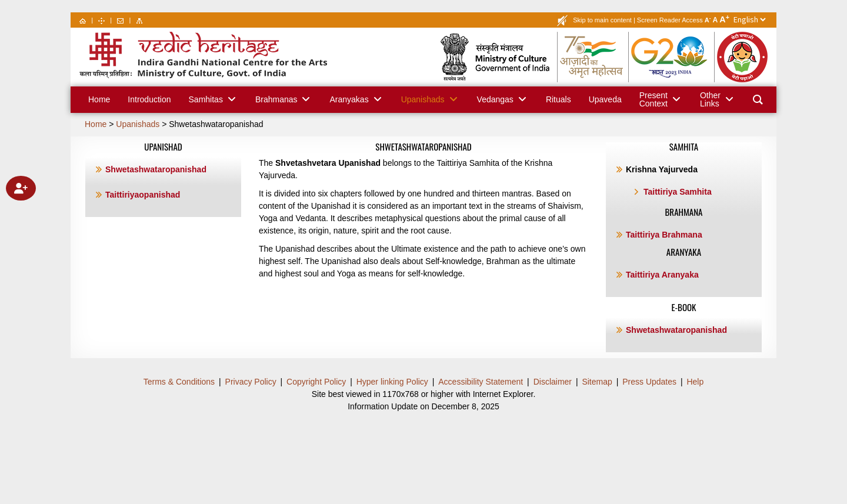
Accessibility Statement (481, 382)
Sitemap (597, 382)
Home (96, 124)
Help (695, 382)
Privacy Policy (251, 382)
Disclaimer (553, 382)
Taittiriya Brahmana (664, 235)
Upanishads (138, 124)
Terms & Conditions (179, 382)
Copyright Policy (316, 382)
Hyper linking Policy (392, 382)
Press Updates (649, 382)
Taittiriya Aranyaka (662, 275)
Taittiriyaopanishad (143, 195)
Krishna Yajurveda (662, 169)
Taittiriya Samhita (678, 192)
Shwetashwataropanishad (216, 124)
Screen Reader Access (670, 20)
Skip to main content (602, 20)
